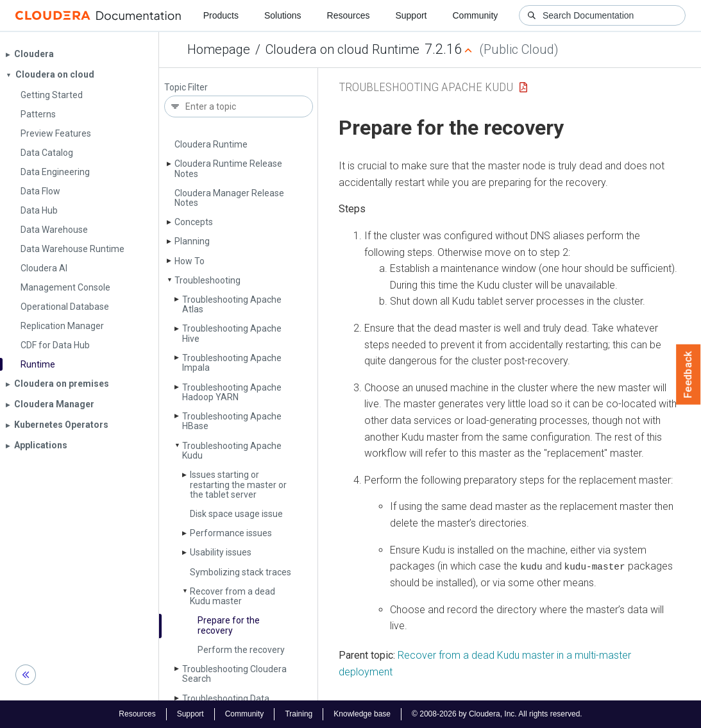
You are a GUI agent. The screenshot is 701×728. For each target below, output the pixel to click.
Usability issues (221, 552)
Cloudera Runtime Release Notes (228, 168)
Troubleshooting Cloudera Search (234, 674)
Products (221, 15)
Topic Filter (186, 88)
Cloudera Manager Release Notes (229, 198)
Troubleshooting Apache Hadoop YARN (232, 392)
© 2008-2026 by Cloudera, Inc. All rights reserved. (497, 714)
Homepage (219, 49)
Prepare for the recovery (229, 625)
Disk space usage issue (236, 514)
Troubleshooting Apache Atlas (232, 304)
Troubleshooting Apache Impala (232, 363)
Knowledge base (362, 714)
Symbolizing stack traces (241, 572)
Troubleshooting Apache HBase (232, 421)
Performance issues (231, 533)
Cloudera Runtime (211, 144)
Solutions (283, 15)
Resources (349, 15)
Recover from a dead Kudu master (232, 596)
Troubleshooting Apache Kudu (232, 451)
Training (299, 714)
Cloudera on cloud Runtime (342, 49)
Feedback (688, 375)
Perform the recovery (241, 650)
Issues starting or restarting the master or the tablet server (238, 485)
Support (411, 15)
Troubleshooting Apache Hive (232, 333)
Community (476, 15)
